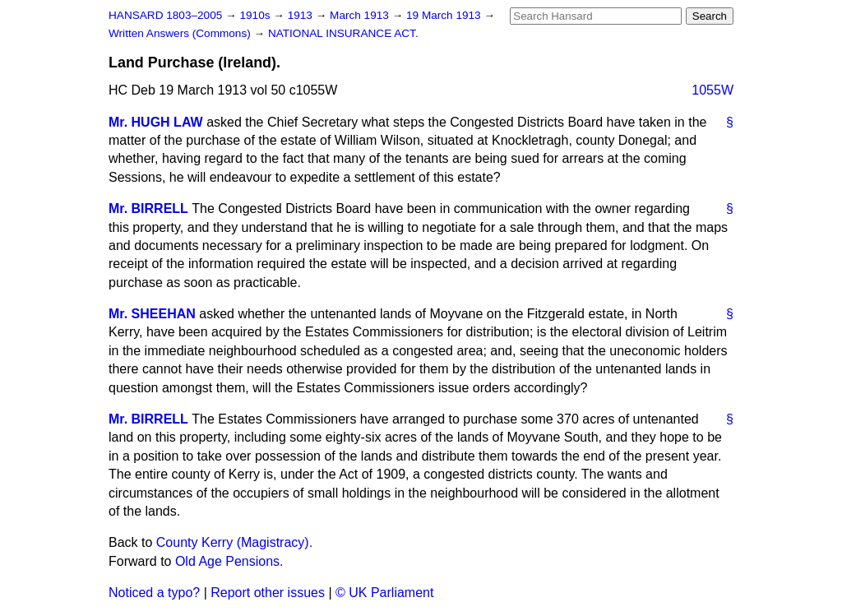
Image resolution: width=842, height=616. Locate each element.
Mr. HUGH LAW (156, 122)
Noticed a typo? (154, 593)
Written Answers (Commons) (181, 33)
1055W (712, 90)
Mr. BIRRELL (148, 208)
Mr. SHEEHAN (152, 314)
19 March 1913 (445, 15)
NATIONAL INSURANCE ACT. (343, 33)
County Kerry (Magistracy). (234, 542)
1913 (302, 15)
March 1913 (361, 15)
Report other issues (268, 593)
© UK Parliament (384, 593)
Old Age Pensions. (229, 561)
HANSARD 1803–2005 (165, 15)
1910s (256, 15)
